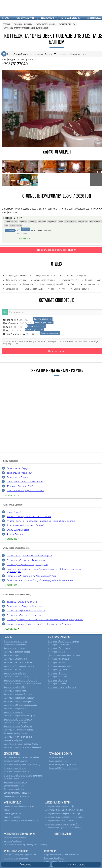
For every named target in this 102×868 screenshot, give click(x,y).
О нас (3, 5)
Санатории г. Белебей (57, 662)
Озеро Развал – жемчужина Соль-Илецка (62, 854)
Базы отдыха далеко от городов (17, 652)
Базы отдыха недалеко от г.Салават (19, 698)
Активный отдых (94, 18)
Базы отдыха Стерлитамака (15, 659)
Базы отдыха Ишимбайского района (19, 666)
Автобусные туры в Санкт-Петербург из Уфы (64, 810)
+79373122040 (15, 64)
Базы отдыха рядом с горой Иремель (19, 701)
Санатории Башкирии (25, 18)
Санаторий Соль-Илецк (54, 858)
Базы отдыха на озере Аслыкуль (17, 677)
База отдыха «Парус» (18, 468)
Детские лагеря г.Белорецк (15, 789)
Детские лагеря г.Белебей (15, 779)
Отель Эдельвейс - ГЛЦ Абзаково (25, 482)
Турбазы (6, 18)
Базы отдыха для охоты (13, 712)
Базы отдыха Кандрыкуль (14, 648)
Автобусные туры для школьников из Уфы (63, 828)
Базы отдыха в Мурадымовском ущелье (20, 705)
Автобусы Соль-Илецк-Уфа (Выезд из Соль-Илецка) (25, 845)
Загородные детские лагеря (15, 782)
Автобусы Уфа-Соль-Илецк (15, 837)
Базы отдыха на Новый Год (15, 687)
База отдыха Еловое (18, 477)
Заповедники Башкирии (16, 851)
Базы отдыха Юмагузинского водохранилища (22, 684)
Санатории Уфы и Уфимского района (64, 641)
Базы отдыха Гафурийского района (18, 730)
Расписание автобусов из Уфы (19, 834)
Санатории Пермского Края (60, 684)
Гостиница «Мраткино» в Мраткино (26, 611)
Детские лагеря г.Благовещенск (17, 793)
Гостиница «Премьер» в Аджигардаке (27, 565)
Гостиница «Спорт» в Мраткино (24, 615)
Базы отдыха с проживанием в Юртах (19, 716)
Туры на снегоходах (12, 817)
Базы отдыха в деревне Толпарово (18, 694)
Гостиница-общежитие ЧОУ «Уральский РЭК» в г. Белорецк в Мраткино (45, 620)
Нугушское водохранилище (15, 645)
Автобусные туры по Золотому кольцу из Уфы (65, 817)
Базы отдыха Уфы (11, 655)
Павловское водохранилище (15, 641)
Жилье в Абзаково (56, 757)
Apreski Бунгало (15, 534)
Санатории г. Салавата (58, 680)
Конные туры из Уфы (12, 813)
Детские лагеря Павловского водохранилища (23, 775)
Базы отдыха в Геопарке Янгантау (18, 719)
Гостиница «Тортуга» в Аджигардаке (27, 560)
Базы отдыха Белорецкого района (18, 662)
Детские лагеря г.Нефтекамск (16, 772)
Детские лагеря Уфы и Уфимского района (21, 757)
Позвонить (26, 864)
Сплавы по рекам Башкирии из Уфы (19, 806)
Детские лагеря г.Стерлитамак (17, 761)
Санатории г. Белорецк (58, 673)
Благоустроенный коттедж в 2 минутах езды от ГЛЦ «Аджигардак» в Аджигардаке (44, 570)
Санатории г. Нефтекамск (59, 659)
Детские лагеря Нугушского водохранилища (22, 764)
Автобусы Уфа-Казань (13, 841)
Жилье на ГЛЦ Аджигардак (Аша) (63, 764)
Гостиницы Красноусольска (15, 733)
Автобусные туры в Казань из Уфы (60, 806)
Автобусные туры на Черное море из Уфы (63, 813)
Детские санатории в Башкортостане (64, 655)
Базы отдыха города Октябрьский (18, 726)
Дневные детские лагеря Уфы (16, 796)
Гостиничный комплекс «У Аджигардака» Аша (31, 576)
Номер (7, 330)
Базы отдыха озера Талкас (15, 673)
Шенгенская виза (63, 834)
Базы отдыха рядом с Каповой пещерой (20, 680)
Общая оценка (11, 320)
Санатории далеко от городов (61, 666)
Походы (7, 810)
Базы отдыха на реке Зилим (15, 691)
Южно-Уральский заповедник (16, 858)
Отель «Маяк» (14, 512)
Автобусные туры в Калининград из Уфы (62, 824)
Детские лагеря (47, 18)
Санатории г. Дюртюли (58, 669)
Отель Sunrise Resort (18, 530)
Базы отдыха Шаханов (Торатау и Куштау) (21, 744)
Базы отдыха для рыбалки (15, 708)
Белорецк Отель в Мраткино (22, 602)
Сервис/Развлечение (14, 334)
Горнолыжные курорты (71, 18)
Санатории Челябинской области (62, 687)
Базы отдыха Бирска (12, 669)
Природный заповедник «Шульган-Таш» (20, 854)
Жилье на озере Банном (59, 761)
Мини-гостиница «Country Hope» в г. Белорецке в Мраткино (39, 624)
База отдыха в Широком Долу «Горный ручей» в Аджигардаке (40, 580)
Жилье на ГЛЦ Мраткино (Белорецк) (64, 768)
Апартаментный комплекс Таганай (26, 525)
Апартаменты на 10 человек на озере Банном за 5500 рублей (41, 521)
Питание (8, 327)
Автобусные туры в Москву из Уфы (60, 820)
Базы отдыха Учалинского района (18, 737)
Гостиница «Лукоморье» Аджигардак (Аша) (30, 556)
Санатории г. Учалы (57, 652)
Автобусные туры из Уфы (58, 803)
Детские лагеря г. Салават (15, 768)
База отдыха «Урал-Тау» (20, 473)
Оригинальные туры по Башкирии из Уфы (21, 820)
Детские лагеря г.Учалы (14, 786)
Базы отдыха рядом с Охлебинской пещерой (22, 747)
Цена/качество (11, 323)
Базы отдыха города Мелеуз (15, 723)
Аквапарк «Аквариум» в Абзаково (26, 491)
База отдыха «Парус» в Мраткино (25, 606)
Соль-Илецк (50, 851)
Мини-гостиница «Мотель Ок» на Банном (29, 517)
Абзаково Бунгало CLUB (20, 486)
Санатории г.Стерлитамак (59, 648)
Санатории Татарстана (58, 677)
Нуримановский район (13, 740)
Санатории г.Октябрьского (59, 645)
